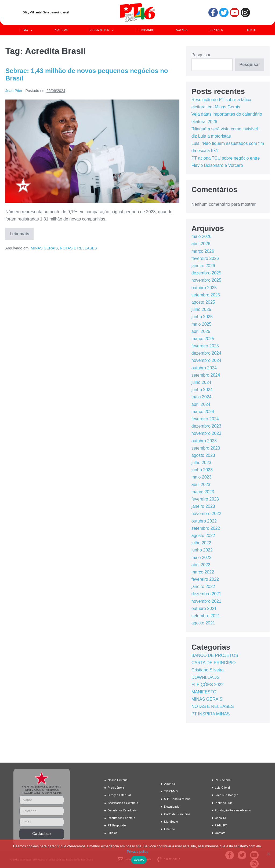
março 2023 (203, 492)
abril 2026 (201, 244)
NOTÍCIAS (61, 30)
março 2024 (203, 412)
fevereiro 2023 (205, 499)
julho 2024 (201, 382)
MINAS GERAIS (44, 248)
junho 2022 (202, 550)
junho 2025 (202, 317)
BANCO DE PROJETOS (215, 655)
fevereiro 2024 (205, 419)
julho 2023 (201, 463)
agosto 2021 (203, 623)
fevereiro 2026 (205, 258)
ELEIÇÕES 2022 (208, 685)
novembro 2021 (206, 601)
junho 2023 (202, 470)
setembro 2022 (206, 528)
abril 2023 (201, 485)
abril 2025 (201, 331)
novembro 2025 (206, 280)
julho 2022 (201, 543)
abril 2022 (201, 565)
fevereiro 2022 (205, 579)
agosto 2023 (203, 455)
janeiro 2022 (203, 586)
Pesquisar (201, 55)
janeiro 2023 (203, 506)
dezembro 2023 (206, 426)
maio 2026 (202, 236)
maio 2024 (202, 397)
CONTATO (216, 30)
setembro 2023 (206, 448)
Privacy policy (137, 852)
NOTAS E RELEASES (78, 248)
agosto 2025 (203, 302)
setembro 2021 (206, 616)
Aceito (139, 860)
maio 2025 (202, 324)
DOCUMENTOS (101, 30)
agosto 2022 (203, 536)
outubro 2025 (204, 288)
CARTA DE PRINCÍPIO (214, 663)
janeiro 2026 (203, 266)
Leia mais (22, 232)
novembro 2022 (206, 514)
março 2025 (203, 339)
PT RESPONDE (144, 30)
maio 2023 (202, 477)
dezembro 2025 (206, 273)
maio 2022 (202, 558)
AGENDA (182, 30)
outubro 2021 (204, 608)
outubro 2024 (204, 368)
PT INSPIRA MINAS (211, 714)
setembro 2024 (206, 375)
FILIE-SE (251, 30)
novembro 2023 (206, 433)
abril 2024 (201, 404)
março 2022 (203, 572)
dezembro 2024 (206, 353)
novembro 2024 (206, 360)
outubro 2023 (204, 441)
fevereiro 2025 (205, 346)
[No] (268, 854)
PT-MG (26, 30)
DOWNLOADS (206, 677)
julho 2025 (201, 309)
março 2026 (203, 251)
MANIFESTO (204, 692)
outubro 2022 (204, 521)
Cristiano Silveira (208, 670)
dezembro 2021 (206, 594)
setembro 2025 (206, 295)
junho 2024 (202, 390)
